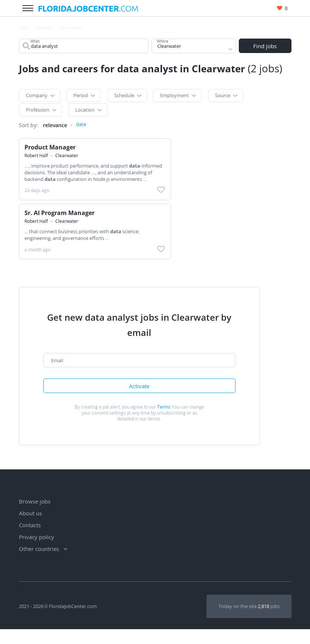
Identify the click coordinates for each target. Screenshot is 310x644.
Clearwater (44, 27)
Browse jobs (35, 516)
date (82, 132)
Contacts (30, 540)
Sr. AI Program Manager (61, 222)
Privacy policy (37, 552)
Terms (164, 422)
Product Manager (52, 155)
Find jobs (265, 47)
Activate (141, 400)
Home (24, 27)
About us (30, 528)
